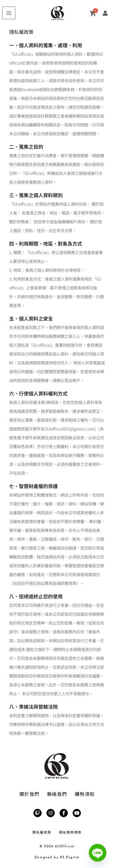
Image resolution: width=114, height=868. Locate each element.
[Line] (98, 853)
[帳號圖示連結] (105, 13)
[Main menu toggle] (9, 13)
